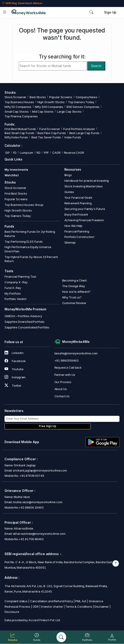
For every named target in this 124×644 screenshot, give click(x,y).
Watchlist (12, 175)
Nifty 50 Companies (18, 107)
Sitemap (70, 242)
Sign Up (110, 12)
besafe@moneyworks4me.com (76, 353)
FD (15, 153)
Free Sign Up (48, 426)
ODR (36, 607)
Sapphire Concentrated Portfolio (27, 327)
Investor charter (52, 607)
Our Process (63, 382)
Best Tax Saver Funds (46, 137)
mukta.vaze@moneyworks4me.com (37, 502)
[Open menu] (5, 12)
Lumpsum (27, 153)
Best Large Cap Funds (84, 133)
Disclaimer (102, 607)
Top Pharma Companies (21, 116)
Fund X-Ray (13, 288)
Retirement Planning (78, 203)
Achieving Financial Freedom (84, 220)
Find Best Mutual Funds (20, 129)
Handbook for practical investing (87, 181)
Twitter (13, 386)
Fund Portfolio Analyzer (79, 129)
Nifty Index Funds (16, 137)
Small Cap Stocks (17, 112)
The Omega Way (74, 286)
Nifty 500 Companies (49, 107)
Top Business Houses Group (24, 205)
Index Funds (73, 137)
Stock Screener (15, 97)
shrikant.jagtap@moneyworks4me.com (40, 470)
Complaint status (16, 601)
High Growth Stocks (51, 102)
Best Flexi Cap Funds (52, 133)
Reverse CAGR (74, 153)
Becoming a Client (75, 280)
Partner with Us (65, 375)
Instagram (15, 377)
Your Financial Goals (78, 198)
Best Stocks (38, 97)
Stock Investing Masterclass (84, 186)
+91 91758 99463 (31, 539)
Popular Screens (61, 97)
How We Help (74, 226)
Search (96, 66)
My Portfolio (13, 293)
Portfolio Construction (79, 237)
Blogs (68, 175)
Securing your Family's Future (85, 209)
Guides (69, 192)
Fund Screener (50, 129)
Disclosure (12, 612)
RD (39, 153)
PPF (46, 153)
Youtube (14, 369)
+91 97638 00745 (32, 476)
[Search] (61, 637)
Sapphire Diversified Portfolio (25, 322)
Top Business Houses (19, 102)
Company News (87, 97)
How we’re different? (76, 292)
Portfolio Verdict (15, 299)
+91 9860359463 (67, 360)
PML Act (81, 601)
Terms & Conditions (79, 607)
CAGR (56, 153)
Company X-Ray (16, 282)
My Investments (16, 170)
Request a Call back (68, 367)
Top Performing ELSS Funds (24, 242)
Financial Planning (77, 231)
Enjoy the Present (76, 214)
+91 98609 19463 (31, 507)
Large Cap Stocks (69, 112)
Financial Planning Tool (20, 277)
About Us (61, 389)
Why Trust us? (72, 297)
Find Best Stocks (16, 193)
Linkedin (14, 353)
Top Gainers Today (81, 102)
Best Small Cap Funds (19, 133)
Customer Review (74, 303)
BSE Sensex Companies (83, 107)
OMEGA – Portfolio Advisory (23, 316)
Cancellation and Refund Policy (51, 601)
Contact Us (62, 396)
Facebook (15, 361)
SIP (7, 153)
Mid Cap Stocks (43, 112)
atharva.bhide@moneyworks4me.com (39, 534)
